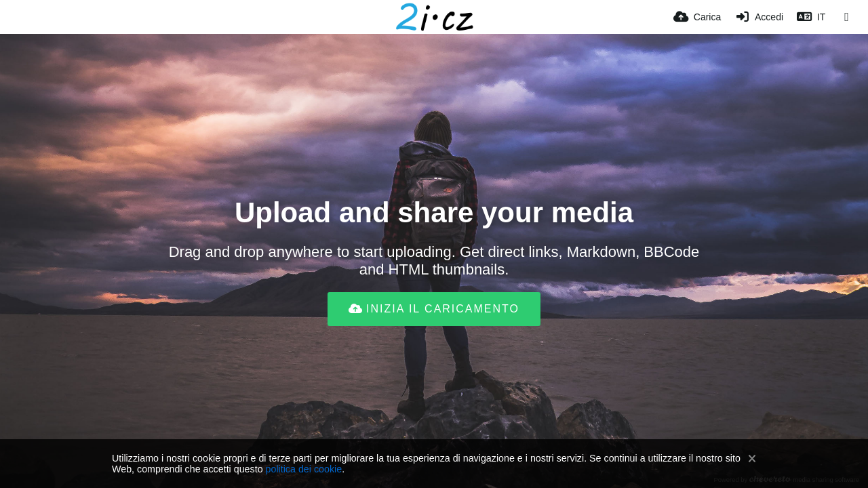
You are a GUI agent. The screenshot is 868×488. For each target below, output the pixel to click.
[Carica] (697, 17)
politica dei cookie (304, 469)
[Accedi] (759, 17)
